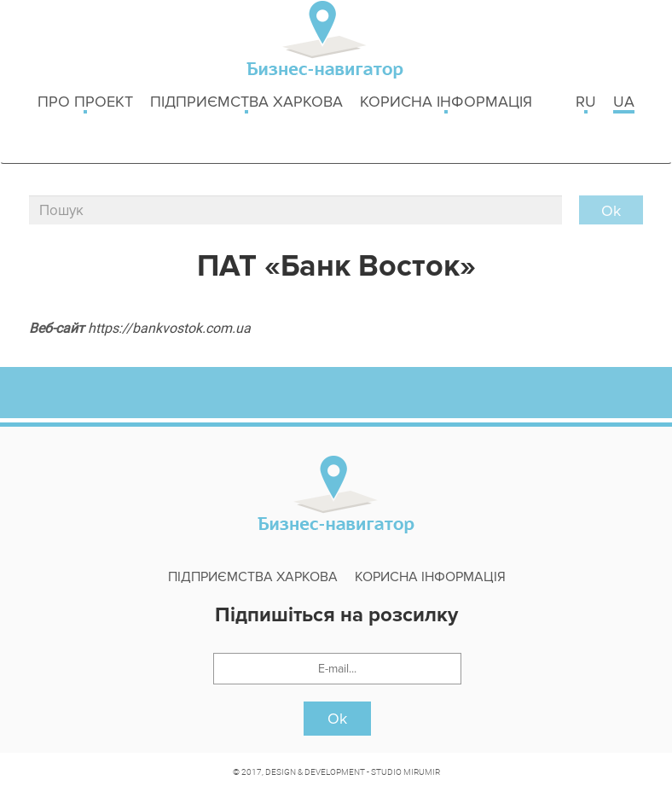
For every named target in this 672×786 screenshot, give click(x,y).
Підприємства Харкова (246, 103)
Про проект (85, 103)
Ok (337, 719)
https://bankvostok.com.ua (169, 328)
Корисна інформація (446, 103)
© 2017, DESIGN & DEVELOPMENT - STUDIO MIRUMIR (336, 771)
